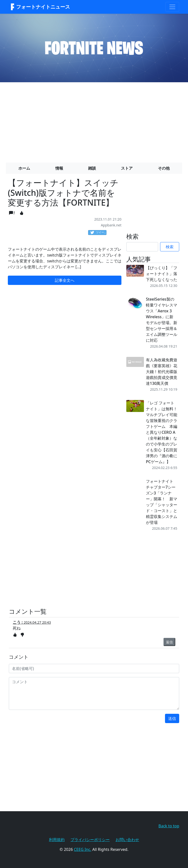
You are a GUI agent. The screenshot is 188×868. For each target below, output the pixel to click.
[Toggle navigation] (172, 7)
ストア (127, 168)
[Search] (142, 247)
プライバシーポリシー (90, 840)
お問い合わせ (127, 840)
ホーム (24, 168)
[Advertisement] (94, 120)
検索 (170, 247)
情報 (59, 168)
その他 (164, 168)
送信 (172, 718)
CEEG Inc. (83, 849)
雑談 (92, 168)
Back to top (169, 826)
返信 (169, 642)
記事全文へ (65, 280)
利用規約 (57, 840)
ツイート (98, 233)
